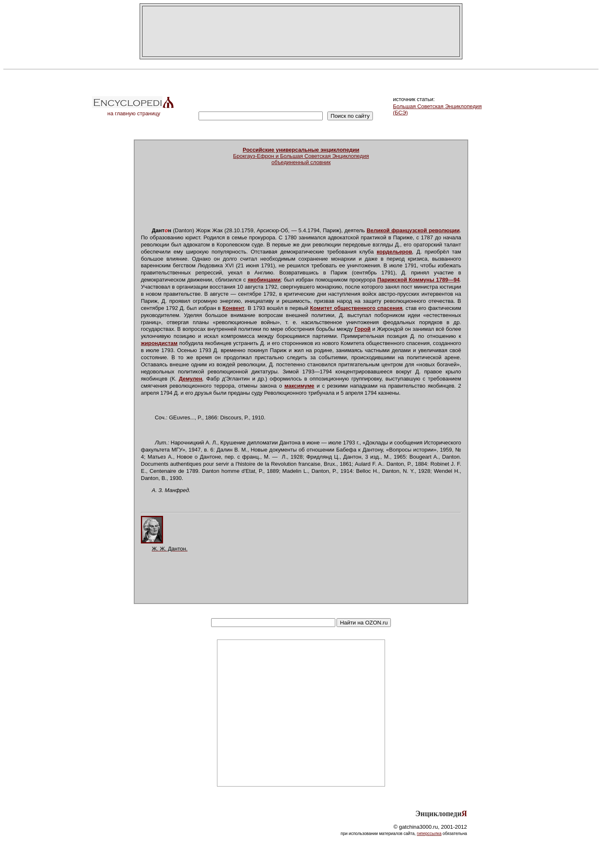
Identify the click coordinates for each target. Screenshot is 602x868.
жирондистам (159, 343)
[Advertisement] (301, 31)
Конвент (233, 308)
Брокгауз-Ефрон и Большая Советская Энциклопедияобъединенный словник (301, 156)
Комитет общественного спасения (356, 308)
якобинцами (264, 280)
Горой (363, 329)
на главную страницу (134, 111)
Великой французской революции (413, 230)
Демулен (191, 379)
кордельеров (394, 252)
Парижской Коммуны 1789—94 (419, 280)
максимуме (299, 386)
